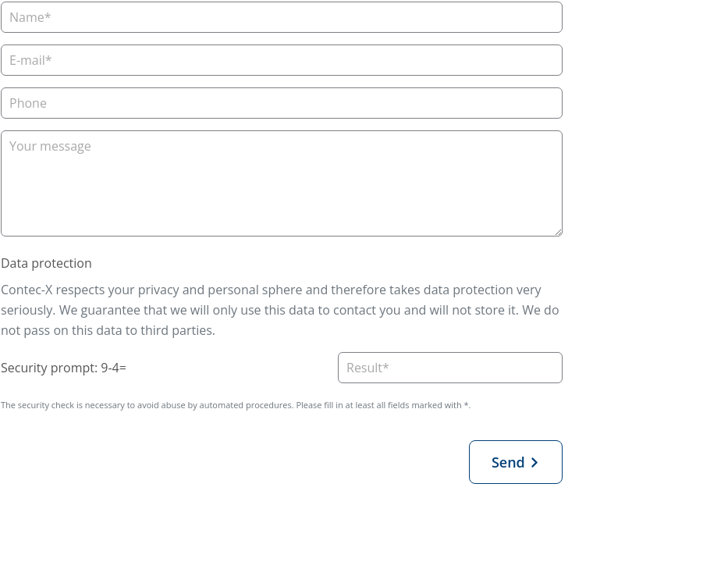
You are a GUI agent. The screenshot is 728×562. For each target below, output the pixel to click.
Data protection (46, 263)
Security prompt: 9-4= (64, 368)
